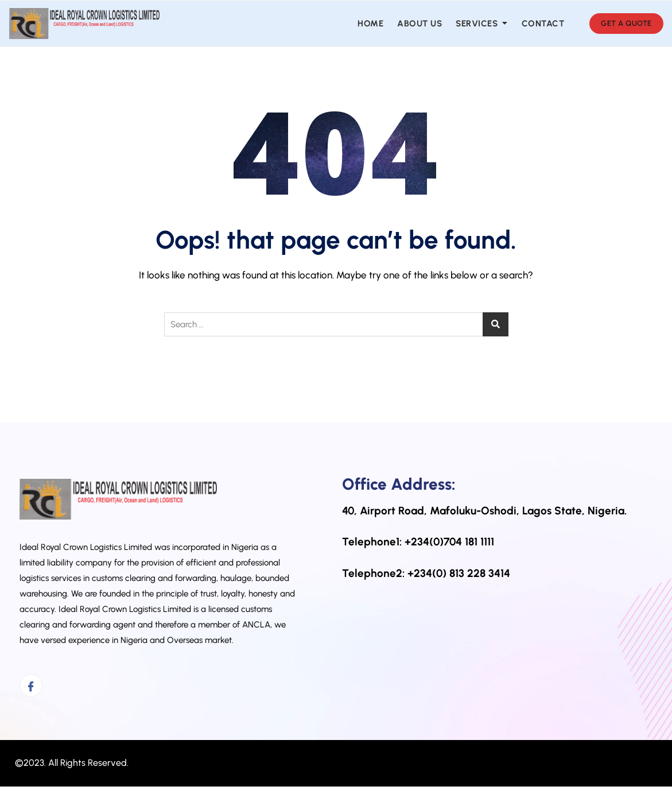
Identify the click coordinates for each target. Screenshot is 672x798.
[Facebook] (31, 685)
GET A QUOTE (626, 23)
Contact (543, 24)
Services (477, 24)
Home (370, 24)
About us (419, 24)
